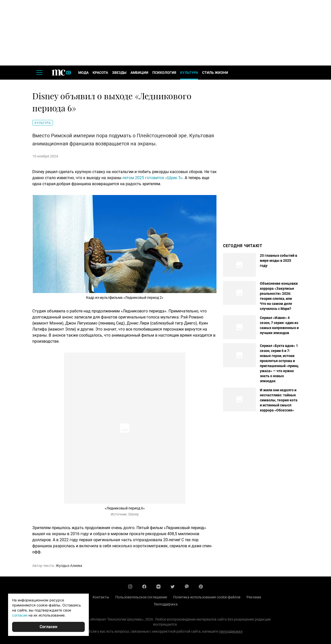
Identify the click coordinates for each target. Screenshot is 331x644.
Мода (83, 73)
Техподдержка (166, 604)
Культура (189, 73)
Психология (164, 73)
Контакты (101, 597)
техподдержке (231, 631)
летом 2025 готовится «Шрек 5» (153, 178)
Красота (100, 73)
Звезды (119, 73)
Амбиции (139, 73)
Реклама (254, 597)
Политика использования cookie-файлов (207, 597)
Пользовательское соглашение (141, 597)
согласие (20, 615)
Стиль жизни (215, 73)
